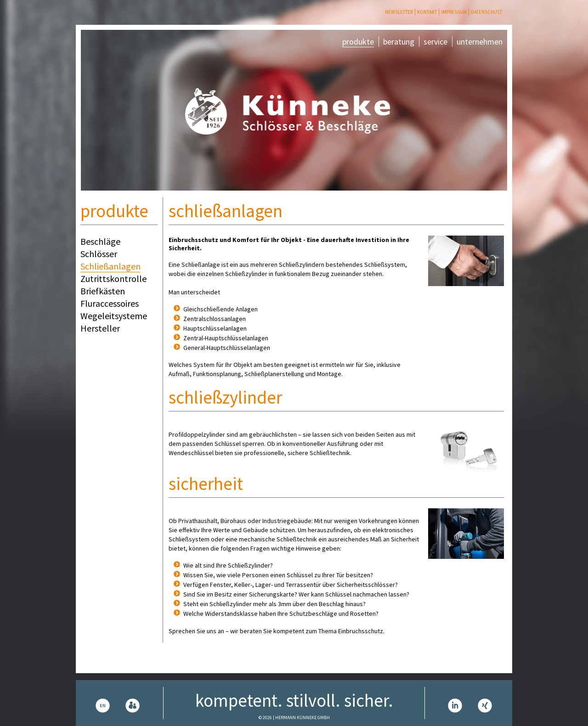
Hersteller (100, 328)
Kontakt (427, 12)
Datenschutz (486, 12)
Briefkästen (103, 291)
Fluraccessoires (110, 303)
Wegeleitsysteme (114, 316)
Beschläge (100, 241)
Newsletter (399, 12)
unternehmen (480, 42)
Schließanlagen (110, 266)
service (435, 42)
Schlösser (99, 254)
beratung (399, 42)
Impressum (454, 12)
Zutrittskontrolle (113, 279)
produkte (358, 42)
